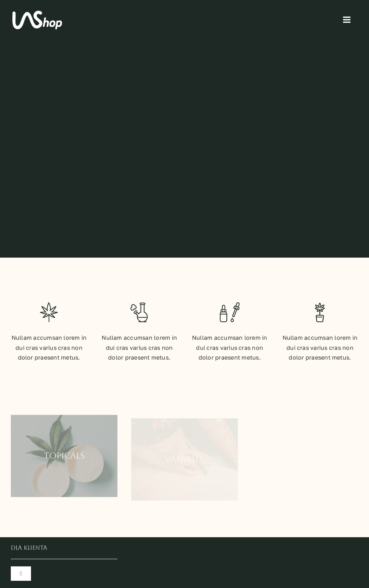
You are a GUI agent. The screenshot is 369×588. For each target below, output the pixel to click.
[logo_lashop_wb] (38, 12)
